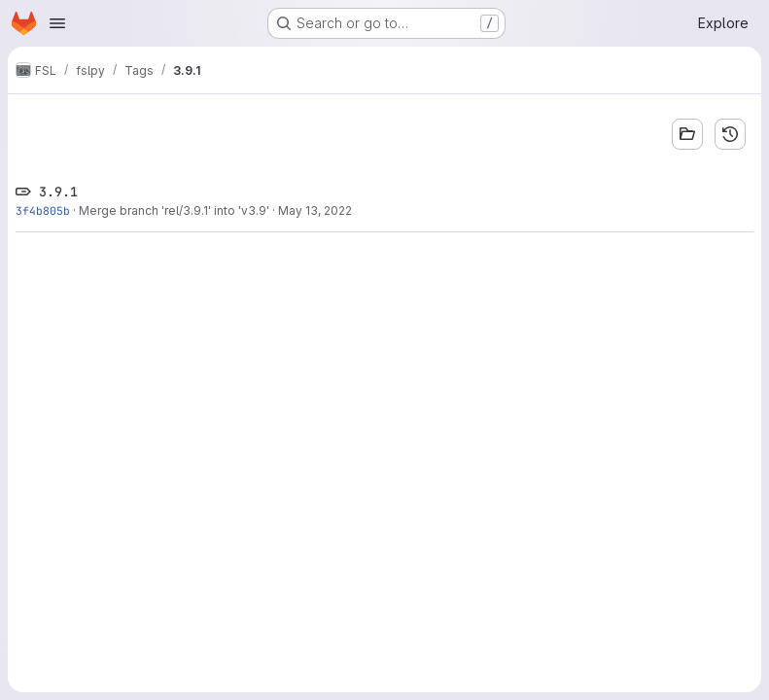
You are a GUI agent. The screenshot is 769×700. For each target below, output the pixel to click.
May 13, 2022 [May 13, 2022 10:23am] (315, 210)
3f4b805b (43, 210)
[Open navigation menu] (57, 23)
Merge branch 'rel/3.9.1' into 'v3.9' (174, 210)
